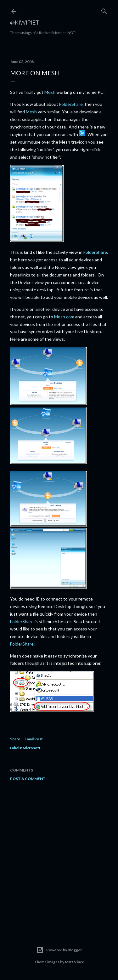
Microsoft (32, 748)
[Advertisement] (59, 856)
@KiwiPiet (25, 22)
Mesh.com (64, 317)
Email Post (34, 739)
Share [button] (15, 739)
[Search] (104, 10)
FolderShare (71, 104)
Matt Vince (74, 962)
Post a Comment (28, 779)
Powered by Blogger (59, 950)
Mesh (50, 92)
